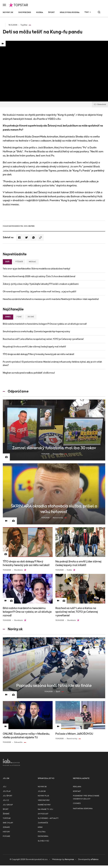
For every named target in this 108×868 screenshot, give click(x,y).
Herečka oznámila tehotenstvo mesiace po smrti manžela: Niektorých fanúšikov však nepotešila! (51, 299)
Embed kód (100, 104)
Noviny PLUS (43, 796)
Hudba (40, 12)
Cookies (77, 803)
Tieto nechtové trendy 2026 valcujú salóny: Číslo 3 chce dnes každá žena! (39, 276)
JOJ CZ (6, 800)
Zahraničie (43, 823)
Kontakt (77, 791)
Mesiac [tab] (32, 262)
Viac (87, 12)
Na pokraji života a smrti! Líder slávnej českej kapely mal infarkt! (34, 347)
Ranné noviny (44, 805)
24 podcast (43, 814)
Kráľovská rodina (70, 12)
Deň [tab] (7, 262)
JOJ (4, 787)
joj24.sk (42, 791)
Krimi (40, 827)
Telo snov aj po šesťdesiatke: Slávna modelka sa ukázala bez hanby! (36, 269)
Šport (51, 12)
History (6, 832)
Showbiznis (25, 12)
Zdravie (6, 827)
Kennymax (69, 859)
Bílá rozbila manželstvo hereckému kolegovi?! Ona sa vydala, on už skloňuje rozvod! (45, 324)
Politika (42, 832)
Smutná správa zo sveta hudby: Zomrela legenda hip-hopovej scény (36, 331)
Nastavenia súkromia (83, 809)
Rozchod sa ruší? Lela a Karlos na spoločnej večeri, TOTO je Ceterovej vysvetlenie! (43, 339)
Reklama (77, 787)
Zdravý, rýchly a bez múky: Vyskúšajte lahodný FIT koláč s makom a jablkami (41, 284)
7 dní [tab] (19, 317)
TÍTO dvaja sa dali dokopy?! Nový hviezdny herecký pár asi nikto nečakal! (38, 354)
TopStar (7, 818)
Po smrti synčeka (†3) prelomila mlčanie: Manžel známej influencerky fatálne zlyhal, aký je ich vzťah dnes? (52, 363)
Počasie (6, 836)
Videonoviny (44, 800)
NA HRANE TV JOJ (45, 809)
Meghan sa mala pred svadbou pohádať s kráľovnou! (29, 373)
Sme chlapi (8, 823)
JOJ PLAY (7, 791)
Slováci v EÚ (43, 841)
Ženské (6, 814)
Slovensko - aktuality (48, 818)
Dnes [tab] (8, 317)
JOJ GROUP (8, 805)
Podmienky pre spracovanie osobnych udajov (86, 797)
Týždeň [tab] (19, 262)
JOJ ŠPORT (8, 796)
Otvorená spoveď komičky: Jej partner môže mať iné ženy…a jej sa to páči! (39, 292)
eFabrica (95, 859)
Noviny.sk (8, 12)
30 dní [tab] (31, 317)
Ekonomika (43, 836)
